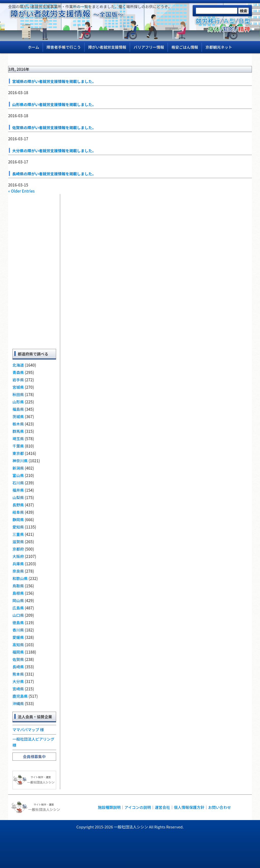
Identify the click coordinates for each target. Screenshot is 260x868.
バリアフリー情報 (149, 47)
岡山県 (18, 600)
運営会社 (162, 807)
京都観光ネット (219, 47)
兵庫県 (18, 564)
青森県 (18, 372)
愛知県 (18, 527)
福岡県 (18, 652)
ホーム (34, 47)
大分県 (18, 681)
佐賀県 (18, 659)
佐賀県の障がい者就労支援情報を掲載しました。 (54, 127)
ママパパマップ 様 (28, 730)
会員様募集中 (34, 756)
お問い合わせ (220, 807)
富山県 (18, 475)
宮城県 (18, 387)
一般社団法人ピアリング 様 (33, 742)
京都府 (18, 549)
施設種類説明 (109, 807)
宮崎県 (18, 689)
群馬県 (18, 431)
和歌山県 (20, 578)
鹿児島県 (20, 696)
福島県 (18, 409)
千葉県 (18, 446)
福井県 (18, 490)
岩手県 (18, 380)
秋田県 (18, 394)
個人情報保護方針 (189, 807)
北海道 (18, 365)
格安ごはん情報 (185, 47)
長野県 (18, 505)
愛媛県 (18, 637)
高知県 (18, 645)
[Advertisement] (34, 270)
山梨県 (18, 497)
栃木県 (18, 424)
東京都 (18, 453)
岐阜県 (18, 512)
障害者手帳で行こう (64, 47)
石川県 (18, 483)
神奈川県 (20, 461)
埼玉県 (18, 439)
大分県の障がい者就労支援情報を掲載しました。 (54, 151)
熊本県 (18, 674)
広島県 (18, 608)
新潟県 (18, 468)
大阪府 (18, 556)
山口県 (18, 615)
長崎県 (18, 667)
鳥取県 (18, 586)
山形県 (18, 402)
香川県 (18, 630)
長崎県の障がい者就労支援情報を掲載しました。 (54, 174)
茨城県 (18, 416)
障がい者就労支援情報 (107, 47)
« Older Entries (21, 191)
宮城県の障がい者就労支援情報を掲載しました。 (54, 81)
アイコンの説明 (138, 807)
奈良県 (18, 571)
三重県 (18, 534)
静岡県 (18, 520)
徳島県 (18, 623)
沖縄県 (18, 703)
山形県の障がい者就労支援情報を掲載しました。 (54, 104)
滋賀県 (18, 542)
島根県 (18, 593)
